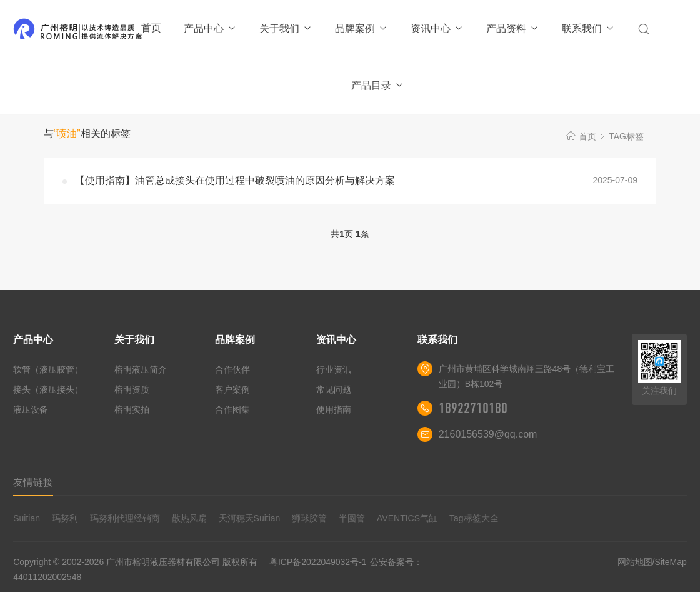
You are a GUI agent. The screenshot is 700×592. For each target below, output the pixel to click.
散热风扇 (189, 518)
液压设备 (31, 409)
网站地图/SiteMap (652, 562)
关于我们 (286, 28)
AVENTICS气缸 (407, 518)
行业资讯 (334, 369)
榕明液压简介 (141, 369)
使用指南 (334, 409)
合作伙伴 (232, 369)
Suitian (27, 518)
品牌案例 (362, 28)
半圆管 (352, 518)
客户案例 (232, 389)
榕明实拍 (132, 409)
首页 (151, 28)
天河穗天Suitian (250, 518)
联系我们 (588, 28)
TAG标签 (626, 136)
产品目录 (378, 85)
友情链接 (33, 482)
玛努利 (65, 518)
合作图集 (232, 409)
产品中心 (210, 28)
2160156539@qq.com (488, 434)
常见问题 (334, 389)
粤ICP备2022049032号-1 (318, 562)
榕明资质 (132, 389)
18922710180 (473, 408)
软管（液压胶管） (48, 369)
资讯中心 (437, 28)
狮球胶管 (309, 518)
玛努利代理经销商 (125, 518)
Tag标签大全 (474, 518)
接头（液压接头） (48, 389)
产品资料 (513, 28)
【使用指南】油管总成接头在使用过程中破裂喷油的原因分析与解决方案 (235, 180)
